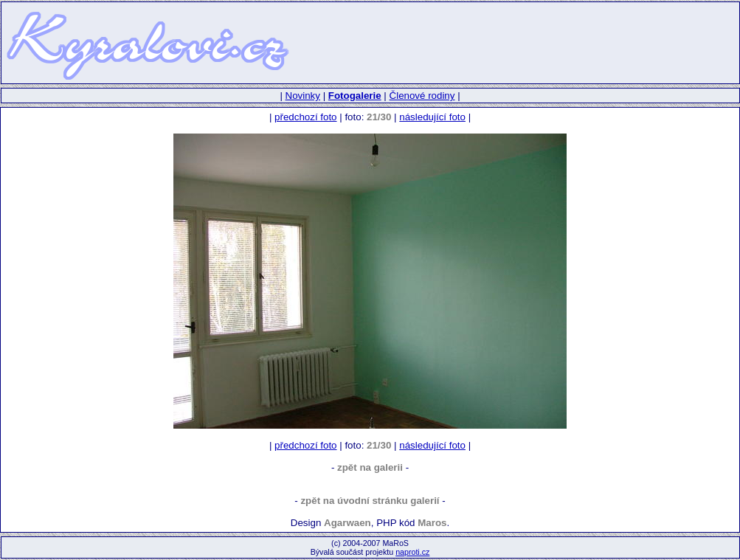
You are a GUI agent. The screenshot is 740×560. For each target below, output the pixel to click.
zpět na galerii (370, 467)
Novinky (303, 96)
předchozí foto (305, 117)
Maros (432, 523)
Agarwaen (347, 523)
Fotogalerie (355, 96)
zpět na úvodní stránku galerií (370, 501)
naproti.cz (412, 552)
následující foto (432, 117)
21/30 (379, 117)
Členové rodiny (422, 96)
